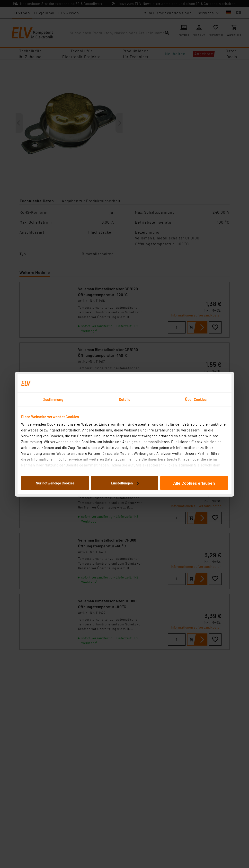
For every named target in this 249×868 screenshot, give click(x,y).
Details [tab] (125, 399)
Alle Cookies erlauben (194, 483)
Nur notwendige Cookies (55, 483)
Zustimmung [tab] (53, 399)
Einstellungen (125, 483)
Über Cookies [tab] (196, 399)
